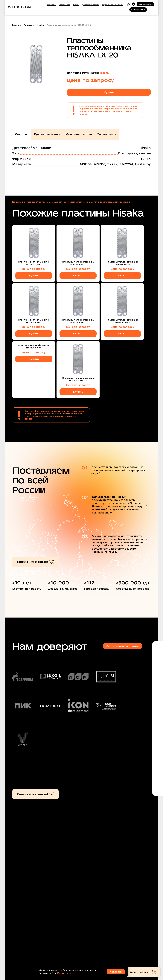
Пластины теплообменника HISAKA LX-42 (78, 321)
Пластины (52, 5)
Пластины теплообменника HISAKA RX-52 (78, 263)
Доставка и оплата (91, 5)
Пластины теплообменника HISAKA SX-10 (34, 263)
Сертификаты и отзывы (113, 5)
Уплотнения (64, 5)
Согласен (116, 972)
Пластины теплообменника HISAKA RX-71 (34, 321)
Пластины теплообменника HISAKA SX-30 (122, 263)
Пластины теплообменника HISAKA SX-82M (78, 379)
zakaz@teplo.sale (145, 4)
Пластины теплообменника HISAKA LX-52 (122, 321)
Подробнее (64, 973)
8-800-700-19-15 (138, 10)
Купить (109, 92)
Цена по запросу (34, 269)
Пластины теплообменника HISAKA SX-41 (34, 347)
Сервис (76, 5)
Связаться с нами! (35, 562)
